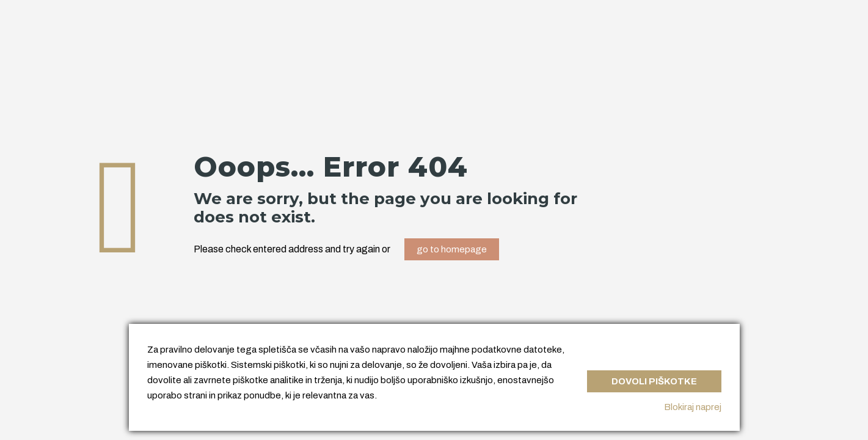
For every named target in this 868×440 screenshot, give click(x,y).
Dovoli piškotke (654, 381)
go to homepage (452, 249)
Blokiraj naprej (693, 407)
